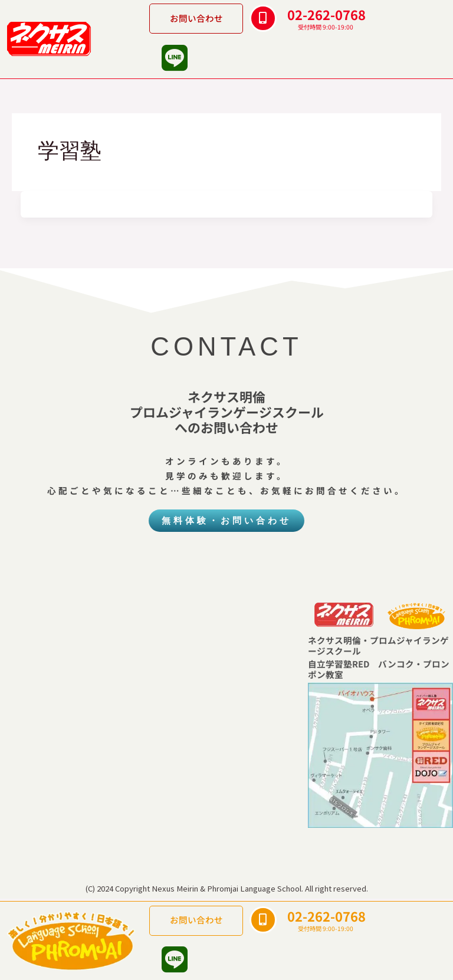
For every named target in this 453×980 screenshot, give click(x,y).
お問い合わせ (196, 18)
